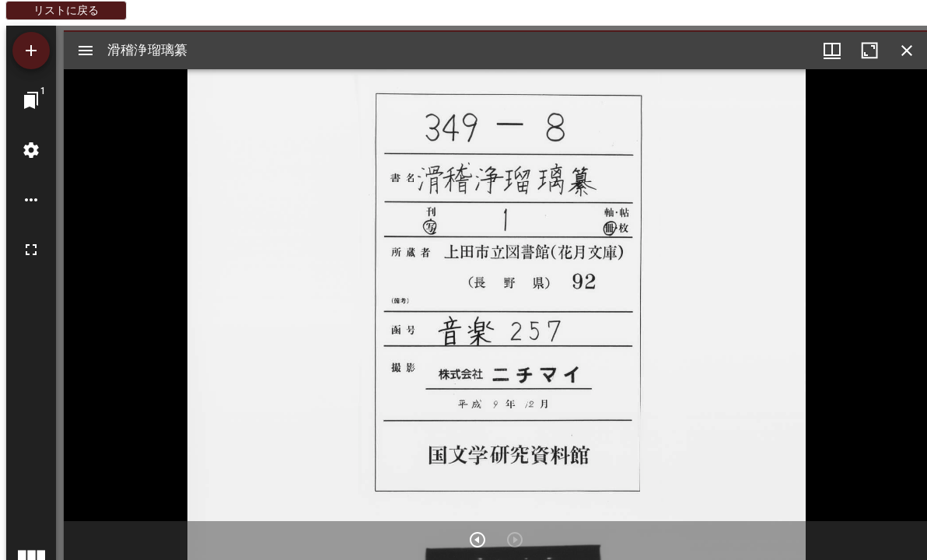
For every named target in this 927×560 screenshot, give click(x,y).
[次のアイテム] (477, 540)
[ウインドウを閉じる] (907, 51)
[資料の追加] (31, 51)
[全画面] (31, 250)
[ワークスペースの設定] (31, 150)
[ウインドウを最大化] (869, 51)
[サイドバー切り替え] (86, 51)
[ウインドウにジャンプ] (31, 100)
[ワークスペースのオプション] (31, 200)
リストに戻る (66, 10)
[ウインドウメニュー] (832, 51)
